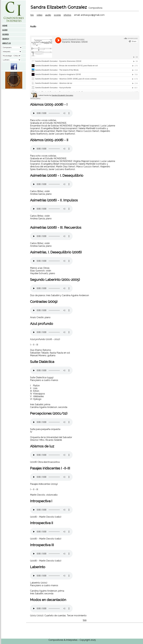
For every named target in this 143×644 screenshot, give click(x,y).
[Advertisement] (14, 108)
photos (67, 15)
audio (48, 15)
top (85, 620)
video (40, 15)
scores (57, 15)
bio (32, 15)
